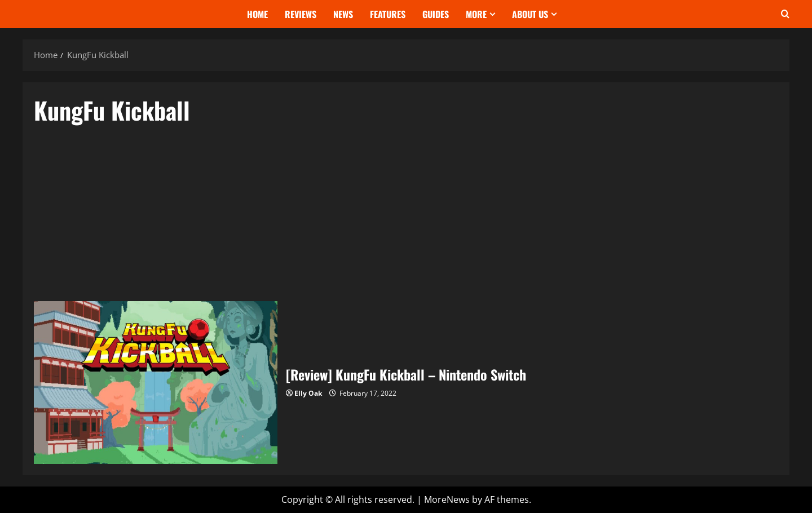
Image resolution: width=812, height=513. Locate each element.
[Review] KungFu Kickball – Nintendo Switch (156, 382)
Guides (436, 14)
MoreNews (447, 499)
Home (257, 14)
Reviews (301, 14)
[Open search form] (785, 14)
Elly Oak (308, 393)
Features (388, 14)
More (476, 14)
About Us (530, 14)
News (343, 14)
